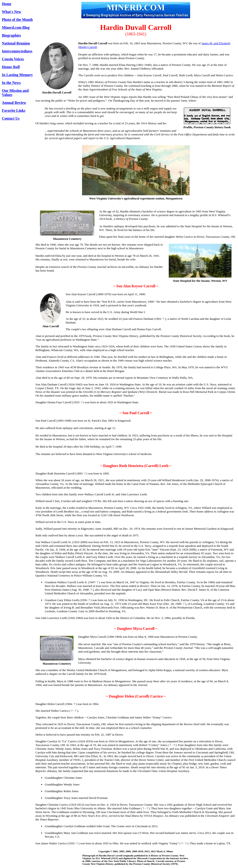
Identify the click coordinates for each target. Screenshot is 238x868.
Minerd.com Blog (16, 27)
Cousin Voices (13, 59)
